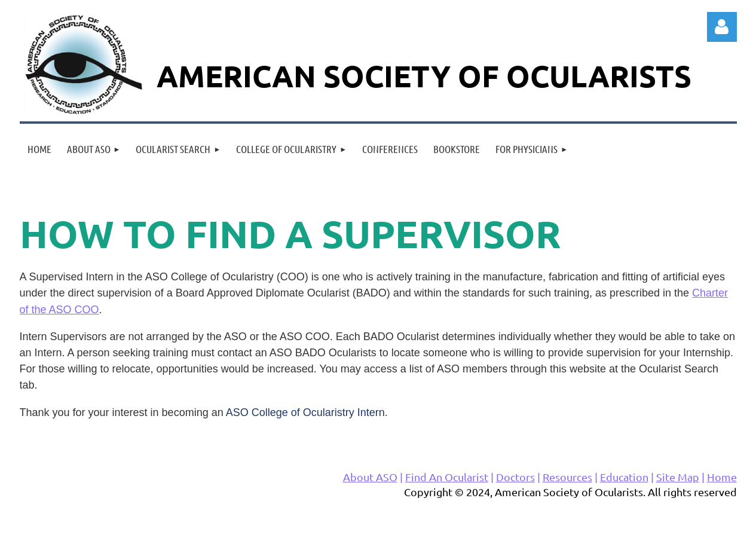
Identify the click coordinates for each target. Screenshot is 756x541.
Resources (567, 477)
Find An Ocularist (447, 477)
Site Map (678, 477)
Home (722, 477)
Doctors (515, 477)
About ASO (370, 477)
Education (624, 477)
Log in (722, 27)
